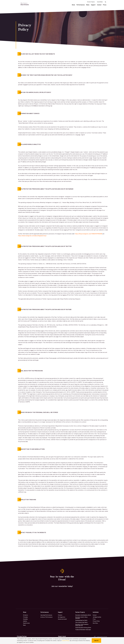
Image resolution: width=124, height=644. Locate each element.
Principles (25, 617)
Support (93, 5)
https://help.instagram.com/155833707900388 (89, 234)
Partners (60, 615)
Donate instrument (62, 619)
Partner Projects (91, 2)
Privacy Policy (96, 621)
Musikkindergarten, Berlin (81, 620)
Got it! (96, 641)
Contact (99, 5)
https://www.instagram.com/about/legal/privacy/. (32, 236)
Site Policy (95, 623)
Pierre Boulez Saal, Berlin (81, 622)
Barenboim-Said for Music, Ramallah (82, 618)
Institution (96, 612)
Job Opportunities (97, 617)
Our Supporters (62, 617)
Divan (73, 5)
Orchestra (26, 615)
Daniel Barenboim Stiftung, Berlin (83, 628)
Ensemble (25, 619)
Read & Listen (26, 623)
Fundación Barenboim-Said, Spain (83, 630)
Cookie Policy (66, 640)
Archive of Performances (47, 617)
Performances (81, 5)
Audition (25, 621)
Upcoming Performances (46, 615)
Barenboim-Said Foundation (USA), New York (82, 625)
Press (105, 5)
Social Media (100, 2)
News (88, 5)
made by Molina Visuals (101, 637)
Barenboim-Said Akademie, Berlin (83, 615)
